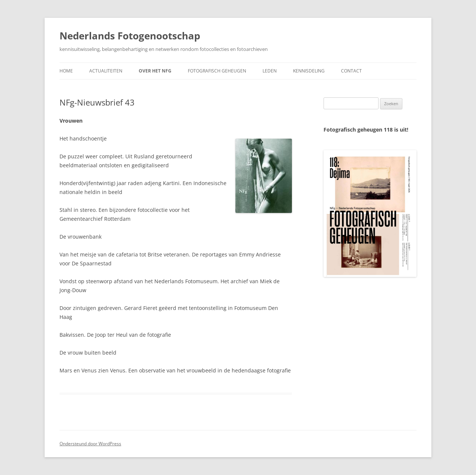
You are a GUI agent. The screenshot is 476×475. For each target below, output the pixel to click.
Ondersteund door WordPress (90, 444)
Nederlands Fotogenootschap (130, 36)
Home (66, 71)
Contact (351, 71)
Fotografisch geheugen (217, 71)
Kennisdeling (309, 71)
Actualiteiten (106, 71)
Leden (270, 71)
